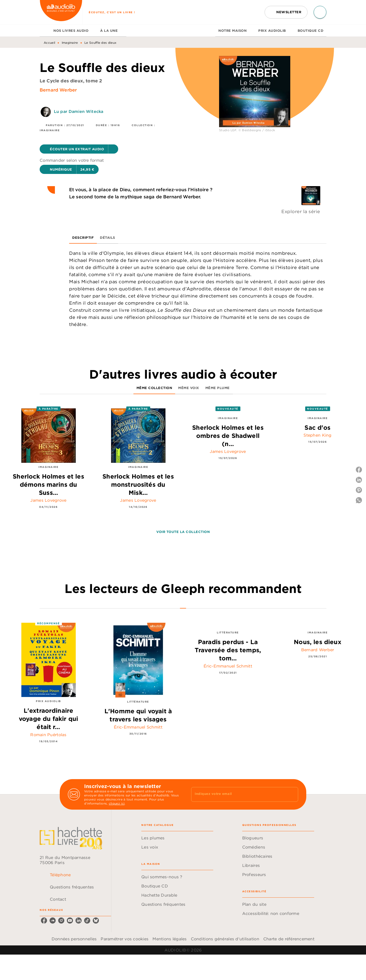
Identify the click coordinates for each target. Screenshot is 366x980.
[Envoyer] (292, 794)
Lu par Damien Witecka (79, 111)
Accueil (49, 43)
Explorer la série (301, 211)
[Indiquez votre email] (238, 794)
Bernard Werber (58, 90)
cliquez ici (117, 803)
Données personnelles (74, 939)
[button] (286, 12)
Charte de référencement (289, 939)
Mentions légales (170, 939)
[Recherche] (320, 12)
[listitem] (44, 920)
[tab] (45, 31)
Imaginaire (70, 43)
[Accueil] (61, 12)
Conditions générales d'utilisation (225, 939)
